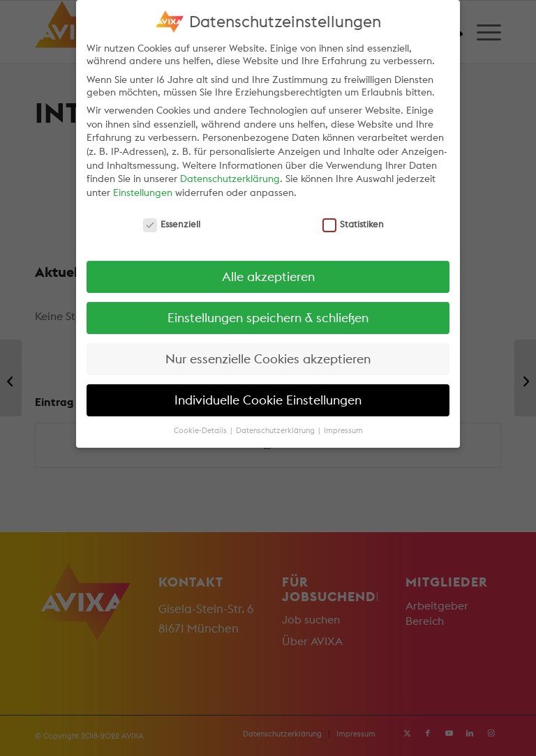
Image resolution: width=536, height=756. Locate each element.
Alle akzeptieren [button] (268, 277)
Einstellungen (143, 192)
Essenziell (172, 224)
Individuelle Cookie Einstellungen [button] (268, 400)
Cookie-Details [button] (201, 430)
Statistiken (353, 224)
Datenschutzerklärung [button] (276, 430)
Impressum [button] (343, 430)
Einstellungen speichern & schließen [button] (268, 318)
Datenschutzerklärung (230, 179)
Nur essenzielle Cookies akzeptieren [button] (268, 359)
